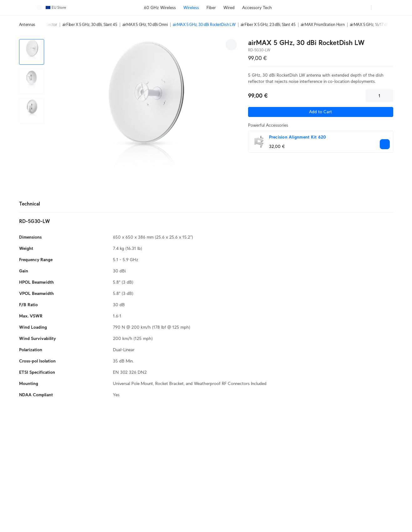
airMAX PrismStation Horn (323, 25)
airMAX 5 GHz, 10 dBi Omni (145, 25)
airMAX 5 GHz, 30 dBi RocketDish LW (204, 25)
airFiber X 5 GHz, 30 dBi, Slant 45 (90, 25)
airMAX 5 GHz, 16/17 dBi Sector (376, 25)
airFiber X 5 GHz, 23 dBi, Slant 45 (268, 25)
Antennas (27, 25)
